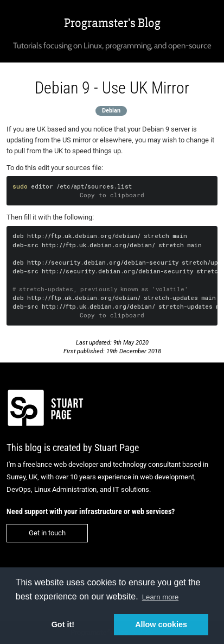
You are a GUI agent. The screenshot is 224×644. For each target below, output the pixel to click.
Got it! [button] (63, 624)
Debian (111, 111)
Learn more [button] (160, 597)
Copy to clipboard (112, 195)
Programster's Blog (112, 23)
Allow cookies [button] (161, 624)
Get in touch (47, 533)
